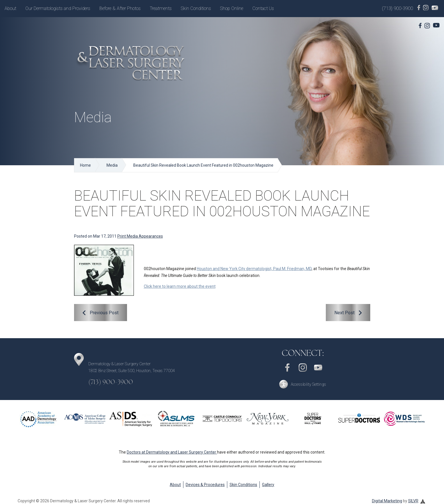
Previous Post (104, 313)
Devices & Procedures (205, 485)
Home (85, 165)
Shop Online (232, 8)
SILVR (413, 501)
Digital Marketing (387, 501)
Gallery (268, 485)
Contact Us (263, 8)
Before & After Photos (120, 8)
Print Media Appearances (140, 236)
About (10, 8)
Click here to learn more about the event (180, 286)
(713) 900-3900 (397, 8)
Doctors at (172, 452)
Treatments (161, 8)
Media (112, 165)
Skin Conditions (196, 8)
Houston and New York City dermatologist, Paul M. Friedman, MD (254, 269)
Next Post (344, 313)
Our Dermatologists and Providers (58, 8)
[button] (303, 384)
